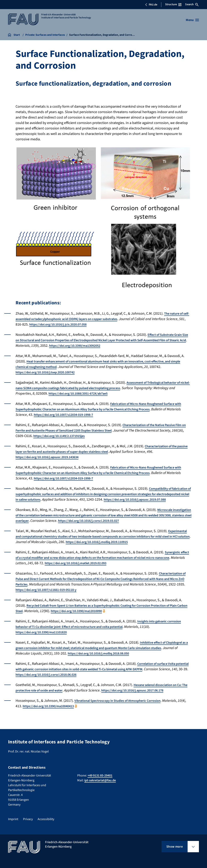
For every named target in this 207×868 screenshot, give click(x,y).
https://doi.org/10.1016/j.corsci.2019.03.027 (144, 526)
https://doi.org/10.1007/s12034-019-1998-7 (82, 415)
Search (192, 4)
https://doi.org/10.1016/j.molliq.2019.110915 (126, 547)
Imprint (13, 819)
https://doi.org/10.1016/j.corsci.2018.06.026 (80, 680)
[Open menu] (192, 20)
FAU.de (151, 5)
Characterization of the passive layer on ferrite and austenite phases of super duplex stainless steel (98, 449)
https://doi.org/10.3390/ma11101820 (44, 638)
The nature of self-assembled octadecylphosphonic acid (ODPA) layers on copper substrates (100, 316)
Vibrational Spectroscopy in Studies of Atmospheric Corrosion (123, 706)
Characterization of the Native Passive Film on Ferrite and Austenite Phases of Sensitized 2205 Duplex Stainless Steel (103, 428)
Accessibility (46, 819)
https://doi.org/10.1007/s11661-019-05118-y (67, 595)
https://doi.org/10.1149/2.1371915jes (75, 436)
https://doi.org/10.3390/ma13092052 (110, 346)
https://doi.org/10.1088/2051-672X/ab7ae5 (104, 394)
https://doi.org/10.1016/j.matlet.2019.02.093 (111, 569)
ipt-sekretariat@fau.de (100, 780)
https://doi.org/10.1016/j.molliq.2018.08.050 (118, 659)
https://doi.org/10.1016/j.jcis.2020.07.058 (82, 324)
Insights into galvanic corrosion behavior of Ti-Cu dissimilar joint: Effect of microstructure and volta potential (101, 629)
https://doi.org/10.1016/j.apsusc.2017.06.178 (150, 696)
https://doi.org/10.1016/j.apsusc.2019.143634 (51, 457)
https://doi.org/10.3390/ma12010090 (101, 616)
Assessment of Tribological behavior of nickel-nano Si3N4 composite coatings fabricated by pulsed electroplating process (101, 385)
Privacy (28, 819)
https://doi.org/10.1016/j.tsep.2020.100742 (49, 372)
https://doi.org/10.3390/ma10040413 (60, 712)
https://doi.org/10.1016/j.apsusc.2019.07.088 (51, 505)
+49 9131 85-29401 (100, 776)
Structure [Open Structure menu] (173, 4)
